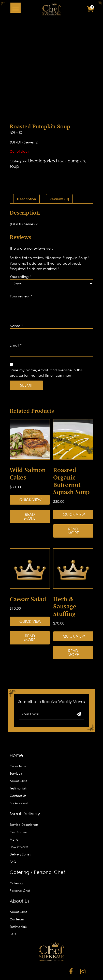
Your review (21, 275)
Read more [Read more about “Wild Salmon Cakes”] (30, 495)
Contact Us (18, 775)
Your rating (20, 256)
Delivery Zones (20, 833)
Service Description (24, 804)
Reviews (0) (59, 178)
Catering (16, 862)
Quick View (30, 479)
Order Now (18, 745)
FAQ (13, 841)
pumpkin (76, 140)
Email (16, 324)
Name (16, 305)
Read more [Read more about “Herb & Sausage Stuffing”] (73, 632)
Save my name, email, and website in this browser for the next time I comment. (46, 352)
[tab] (26, 178)
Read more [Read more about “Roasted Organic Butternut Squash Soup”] (73, 510)
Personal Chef (20, 870)
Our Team (17, 899)
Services (16, 753)
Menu (14, 818)
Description (26, 178)
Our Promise (18, 811)
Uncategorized (43, 140)
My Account (19, 782)
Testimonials (18, 768)
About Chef (18, 760)
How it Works (19, 826)
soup (14, 145)
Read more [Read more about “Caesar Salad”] (30, 617)
